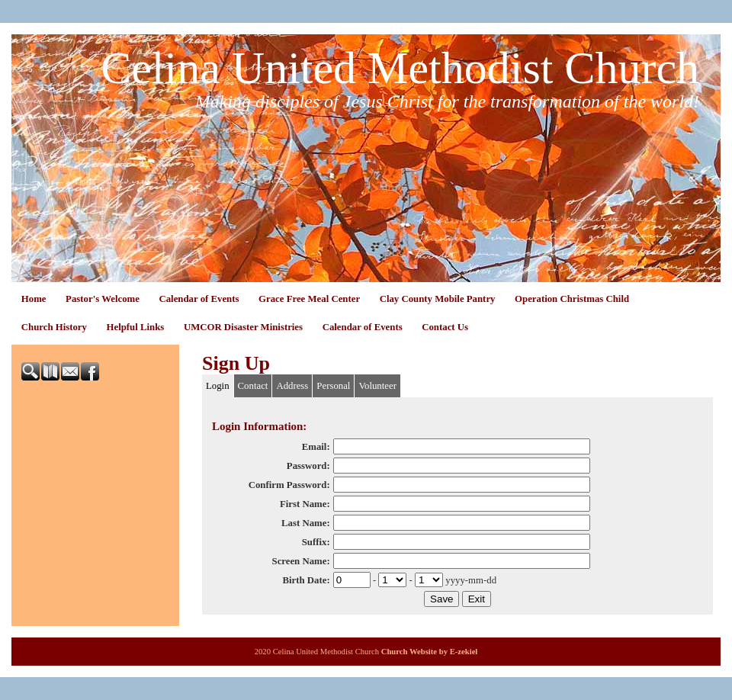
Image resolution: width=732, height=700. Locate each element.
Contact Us (445, 327)
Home (34, 299)
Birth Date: (306, 580)
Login (218, 386)
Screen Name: (301, 561)
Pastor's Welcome (103, 299)
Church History (54, 327)
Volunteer (377, 386)
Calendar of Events (199, 299)
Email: (316, 447)
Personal (333, 386)
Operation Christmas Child (572, 299)
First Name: (305, 504)
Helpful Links (136, 327)
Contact (253, 386)
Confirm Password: (289, 485)
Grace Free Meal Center (309, 299)
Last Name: (306, 523)
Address (292, 386)
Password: (308, 466)
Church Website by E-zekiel (430, 652)
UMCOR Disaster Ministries (243, 327)
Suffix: (316, 542)
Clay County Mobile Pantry (438, 299)
